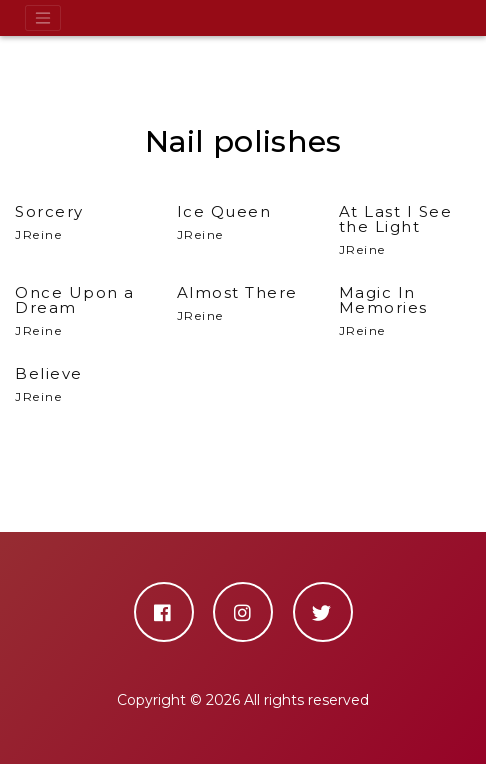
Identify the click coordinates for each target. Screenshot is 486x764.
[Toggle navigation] (43, 18)
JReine (405, 230)
